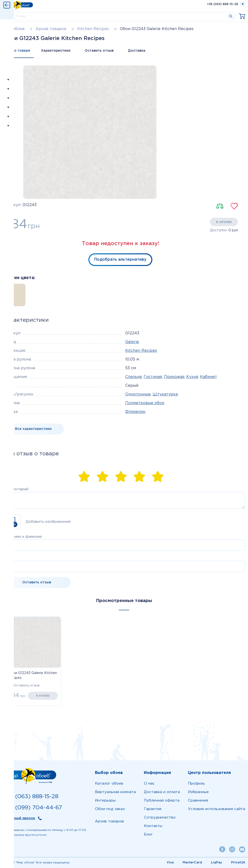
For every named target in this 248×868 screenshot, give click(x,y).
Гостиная (153, 377)
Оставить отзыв (100, 50)
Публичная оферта (162, 800)
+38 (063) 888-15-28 (222, 4)
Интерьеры (105, 800)
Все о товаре (18, 50)
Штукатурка (165, 394)
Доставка (137, 50)
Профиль (196, 784)
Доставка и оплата (162, 792)
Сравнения (198, 800)
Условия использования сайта (217, 809)
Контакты (153, 826)
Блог (148, 834)
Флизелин (135, 412)
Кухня (192, 377)
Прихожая (174, 377)
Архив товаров (109, 821)
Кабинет (209, 377)
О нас (149, 784)
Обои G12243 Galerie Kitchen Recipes (32, 675)
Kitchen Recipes (141, 351)
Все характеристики (33, 429)
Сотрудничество (160, 817)
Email (8, 558)
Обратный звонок (19, 818)
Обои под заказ (110, 809)
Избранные (198, 792)
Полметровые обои (145, 403)
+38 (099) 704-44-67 (32, 808)
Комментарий (16, 489)
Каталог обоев (109, 784)
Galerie (132, 342)
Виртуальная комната (115, 792)
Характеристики (56, 50)
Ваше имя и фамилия (22, 537)
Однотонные (138, 394)
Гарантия (153, 809)
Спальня (133, 377)
